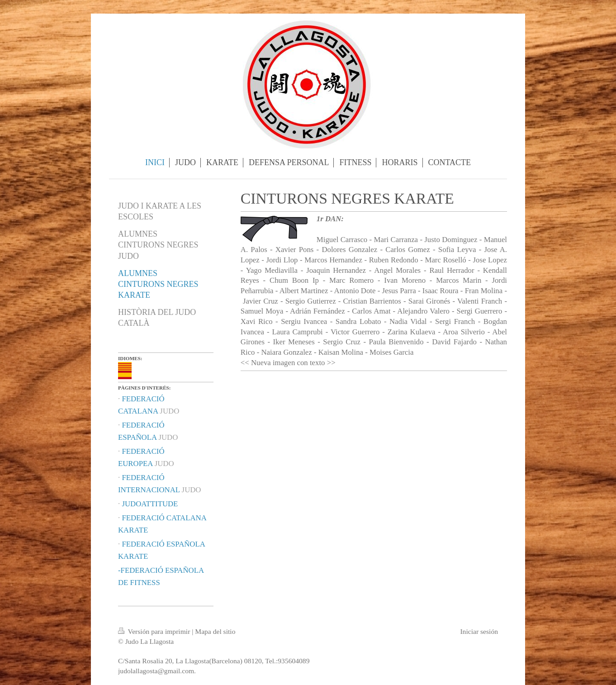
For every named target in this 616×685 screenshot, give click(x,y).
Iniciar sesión (479, 631)
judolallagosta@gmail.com (156, 671)
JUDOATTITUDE (150, 504)
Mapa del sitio (215, 631)
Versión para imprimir (155, 631)
